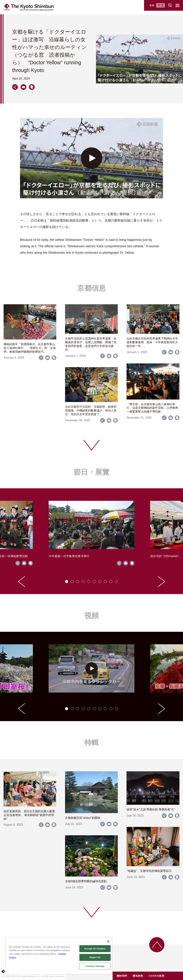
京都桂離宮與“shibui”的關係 (83, 818)
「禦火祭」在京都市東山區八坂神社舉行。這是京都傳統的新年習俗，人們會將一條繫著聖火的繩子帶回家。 (152, 408)
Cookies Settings (95, 966)
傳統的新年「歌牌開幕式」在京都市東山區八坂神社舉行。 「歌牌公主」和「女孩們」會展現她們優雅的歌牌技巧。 (30, 348)
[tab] (67, 581)
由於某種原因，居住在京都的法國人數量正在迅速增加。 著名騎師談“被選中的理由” (29, 815)
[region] (59, 956)
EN (152, 5)
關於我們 (122, 976)
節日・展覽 (91, 472)
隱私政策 (138, 976)
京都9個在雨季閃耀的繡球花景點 (86, 881)
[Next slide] (162, 582)
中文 (161, 5)
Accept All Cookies (95, 949)
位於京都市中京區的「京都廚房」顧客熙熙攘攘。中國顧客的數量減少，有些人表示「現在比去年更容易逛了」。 (91, 410)
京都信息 (91, 288)
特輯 (91, 743)
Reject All (95, 957)
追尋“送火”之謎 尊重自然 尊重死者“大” (151, 809)
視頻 (91, 616)
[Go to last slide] (21, 582)
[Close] (108, 941)
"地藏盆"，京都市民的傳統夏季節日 (149, 871)
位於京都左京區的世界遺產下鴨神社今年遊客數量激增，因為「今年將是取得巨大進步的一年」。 (152, 342)
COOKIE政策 (157, 976)
